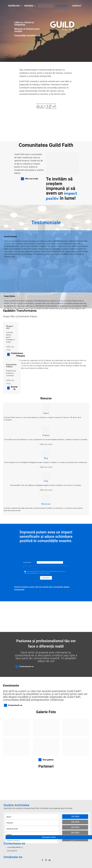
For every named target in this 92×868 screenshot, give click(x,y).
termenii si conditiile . (45, 573)
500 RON (75, 833)
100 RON (75, 817)
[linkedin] (50, 860)
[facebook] (42, 860)
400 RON (75, 827)
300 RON (75, 822)
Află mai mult (46, 444)
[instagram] (46, 860)
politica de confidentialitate (31, 573)
